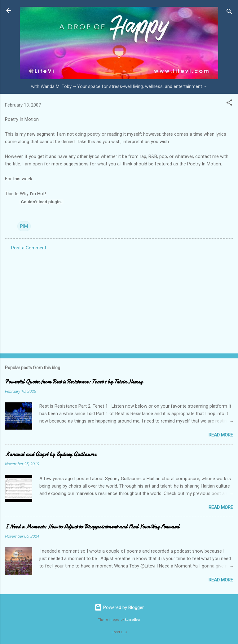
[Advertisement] (119, 300)
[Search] (229, 13)
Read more (221, 435)
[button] (229, 104)
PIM (24, 226)
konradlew (132, 620)
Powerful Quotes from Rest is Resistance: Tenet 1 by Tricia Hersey (74, 382)
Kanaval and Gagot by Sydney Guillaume (51, 454)
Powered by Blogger (119, 607)
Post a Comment (29, 248)
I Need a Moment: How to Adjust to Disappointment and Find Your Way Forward (92, 527)
